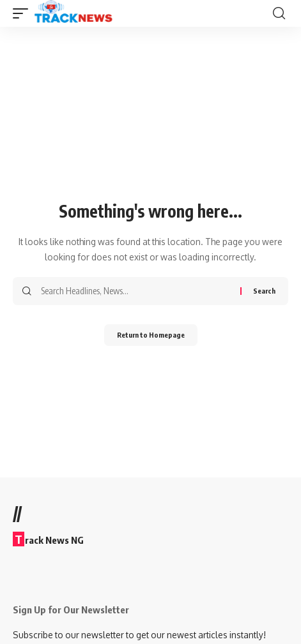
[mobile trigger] (24, 13)
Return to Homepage (151, 335)
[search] (279, 13)
